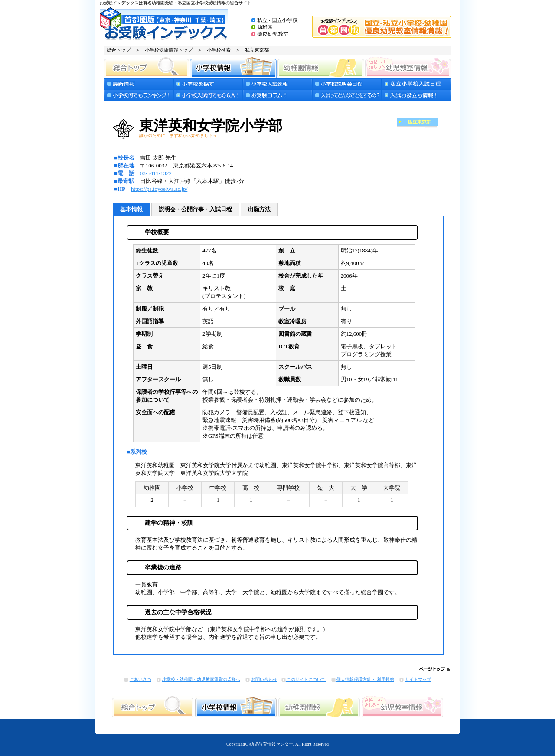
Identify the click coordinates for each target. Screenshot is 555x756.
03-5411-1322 (156, 173)
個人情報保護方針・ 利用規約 (365, 679)
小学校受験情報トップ (169, 50)
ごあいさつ (140, 679)
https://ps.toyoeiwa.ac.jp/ (159, 189)
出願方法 (259, 209)
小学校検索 (219, 50)
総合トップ (119, 50)
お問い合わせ (264, 679)
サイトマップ (418, 679)
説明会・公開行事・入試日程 (195, 209)
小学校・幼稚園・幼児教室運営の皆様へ (201, 679)
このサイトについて (306, 679)
